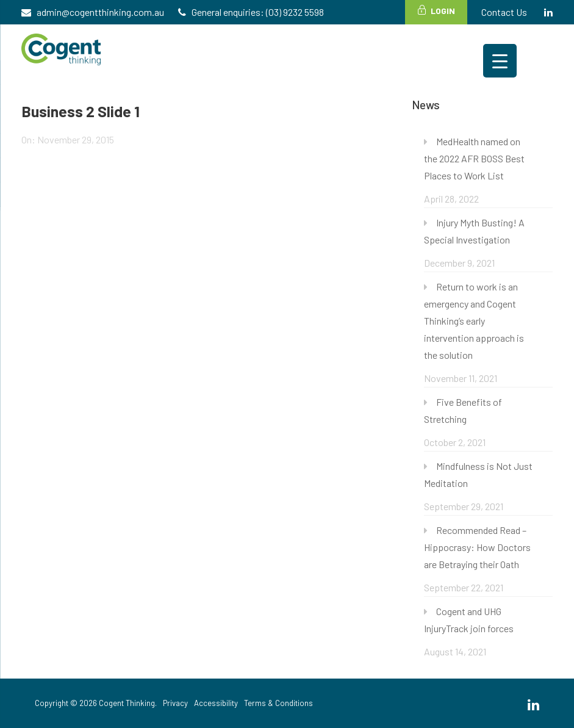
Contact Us (504, 12)
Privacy (175, 703)
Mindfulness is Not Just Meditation (478, 474)
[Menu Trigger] (500, 61)
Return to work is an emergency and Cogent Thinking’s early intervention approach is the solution (474, 321)
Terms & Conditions (278, 703)
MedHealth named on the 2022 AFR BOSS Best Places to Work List (474, 158)
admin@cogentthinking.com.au (100, 12)
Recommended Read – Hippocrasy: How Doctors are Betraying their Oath (477, 547)
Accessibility (216, 703)
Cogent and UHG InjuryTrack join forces (469, 620)
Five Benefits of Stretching (463, 410)
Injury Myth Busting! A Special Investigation (474, 231)
